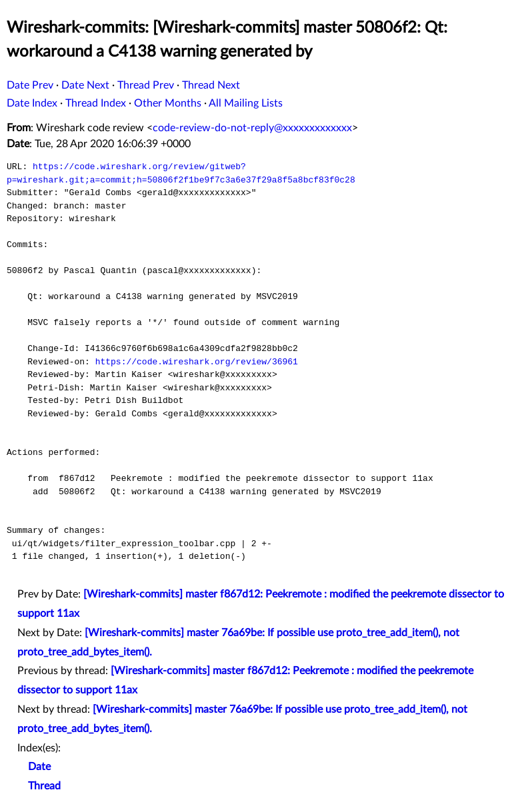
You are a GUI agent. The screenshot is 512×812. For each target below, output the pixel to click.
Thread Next (211, 85)
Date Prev (30, 85)
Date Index (32, 103)
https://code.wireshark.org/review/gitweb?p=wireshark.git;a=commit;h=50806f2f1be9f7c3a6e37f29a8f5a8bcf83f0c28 (181, 173)
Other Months (168, 103)
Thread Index (96, 103)
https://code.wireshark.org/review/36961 (197, 362)
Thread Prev (146, 85)
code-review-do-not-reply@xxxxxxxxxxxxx (252, 128)
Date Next (85, 85)
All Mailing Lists (246, 103)
